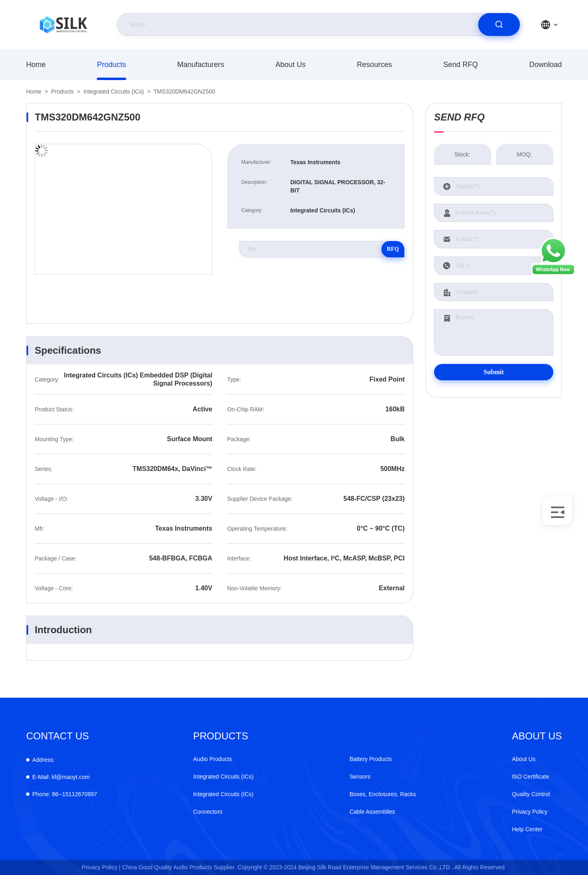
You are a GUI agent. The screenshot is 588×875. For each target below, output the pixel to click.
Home (36, 65)
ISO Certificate (531, 777)
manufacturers (201, 65)
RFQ (393, 249)
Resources (374, 65)
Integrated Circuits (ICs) (114, 92)
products (111, 65)
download (546, 65)
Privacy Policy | (101, 867)
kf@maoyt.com (61, 777)
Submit (494, 372)
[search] (499, 25)
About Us (290, 65)
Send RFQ (460, 65)
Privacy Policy (530, 812)
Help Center (527, 829)
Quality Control (531, 794)
